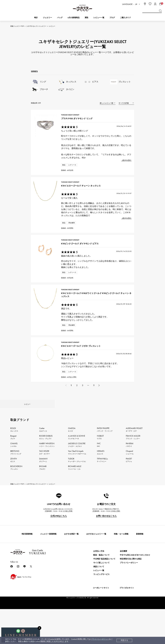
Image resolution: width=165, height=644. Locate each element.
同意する (124, 640)
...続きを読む (124, 163)
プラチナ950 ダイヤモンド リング (78, 121)
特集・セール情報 (121, 575)
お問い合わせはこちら (106, 557)
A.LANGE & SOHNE (77, 478)
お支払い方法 (99, 592)
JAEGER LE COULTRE (77, 485)
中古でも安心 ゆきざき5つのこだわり (135, 596)
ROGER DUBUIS (46, 478)
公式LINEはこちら (59, 557)
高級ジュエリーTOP (17, 26)
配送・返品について (101, 596)
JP (136, 4)
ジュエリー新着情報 (48, 575)
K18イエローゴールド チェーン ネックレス (82, 195)
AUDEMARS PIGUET (134, 470)
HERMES (101, 493)
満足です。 (68, 331)
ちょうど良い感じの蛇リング (76, 133)
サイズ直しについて (101, 603)
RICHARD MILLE (75, 508)
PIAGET (129, 501)
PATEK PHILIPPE (105, 470)
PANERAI (130, 485)
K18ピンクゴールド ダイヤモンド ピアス (81, 259)
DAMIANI (43, 501)
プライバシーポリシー (100, 639)
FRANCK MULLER (133, 478)
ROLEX (14, 470)
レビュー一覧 (99, 611)
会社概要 (123, 592)
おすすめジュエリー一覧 (96, 575)
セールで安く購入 (71, 207)
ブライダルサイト (127, 629)
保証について (99, 607)
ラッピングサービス (101, 615)
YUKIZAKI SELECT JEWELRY (71, 117)
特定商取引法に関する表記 (131, 600)
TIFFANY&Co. (102, 501)
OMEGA (72, 470)
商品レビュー (69, 387)
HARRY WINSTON (47, 485)
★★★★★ (71, 129)
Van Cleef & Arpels (77, 493)
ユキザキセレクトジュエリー (36, 26)
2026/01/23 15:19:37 (121, 202)
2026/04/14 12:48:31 (121, 129)
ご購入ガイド (125, 18)
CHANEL (14, 485)
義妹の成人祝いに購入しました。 (78, 272)
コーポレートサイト (101, 629)
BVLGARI (43, 508)
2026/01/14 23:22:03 (121, 267)
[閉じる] (39, 628)
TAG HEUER (45, 493)
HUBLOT (100, 478)
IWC (99, 485)
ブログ (112, 18)
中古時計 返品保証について (104, 600)
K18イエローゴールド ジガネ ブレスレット (82, 375)
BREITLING (16, 493)
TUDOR (77, 501)
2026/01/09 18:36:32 (121, 326)
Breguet (13, 478)
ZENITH (14, 501)
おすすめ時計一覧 (71, 575)
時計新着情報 (27, 575)
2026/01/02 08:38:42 (121, 383)
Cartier (43, 470)
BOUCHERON (16, 508)
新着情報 (140, 575)
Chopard (130, 493)
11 (94, 419)
